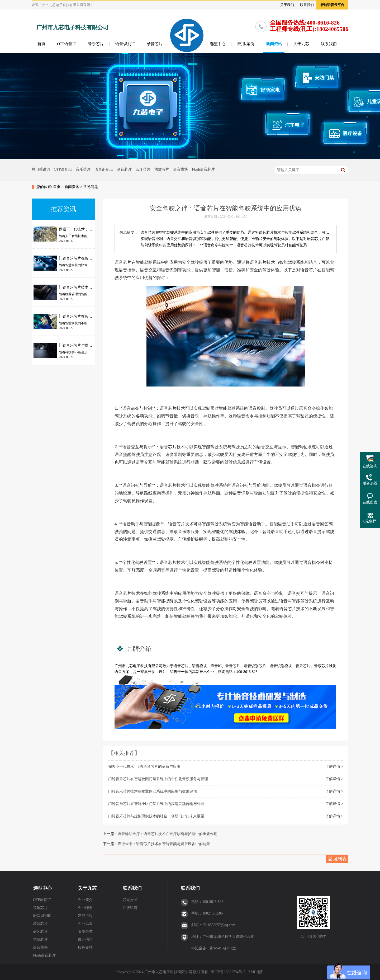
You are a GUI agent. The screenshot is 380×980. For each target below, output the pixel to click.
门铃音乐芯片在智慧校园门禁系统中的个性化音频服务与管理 (158, 779)
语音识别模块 (281, 666)
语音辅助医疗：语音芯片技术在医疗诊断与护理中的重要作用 (168, 834)
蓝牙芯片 (143, 169)
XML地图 (256, 972)
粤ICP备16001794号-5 (228, 972)
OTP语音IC (67, 44)
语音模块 (180, 169)
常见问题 (91, 187)
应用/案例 (246, 44)
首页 (41, 44)
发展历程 (85, 916)
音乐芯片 (96, 44)
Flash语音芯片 (203, 169)
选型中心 (218, 44)
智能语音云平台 (332, 5)
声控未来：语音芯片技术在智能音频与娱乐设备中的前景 (164, 844)
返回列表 (337, 859)
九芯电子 (133, 666)
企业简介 (85, 900)
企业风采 (85, 924)
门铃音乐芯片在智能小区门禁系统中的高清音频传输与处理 (156, 804)
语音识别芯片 (255, 666)
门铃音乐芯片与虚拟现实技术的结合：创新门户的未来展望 (156, 816)
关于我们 (287, 5)
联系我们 (307, 5)
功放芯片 (162, 169)
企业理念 (85, 908)
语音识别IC (125, 44)
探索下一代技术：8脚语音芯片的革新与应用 (144, 767)
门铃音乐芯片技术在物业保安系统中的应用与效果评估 (153, 791)
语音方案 (122, 672)
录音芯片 (155, 44)
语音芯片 (181, 666)
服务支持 (85, 947)
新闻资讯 (274, 44)
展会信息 (85, 939)
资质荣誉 (85, 932)
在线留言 (130, 908)
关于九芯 (301, 44)
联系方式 (130, 900)
